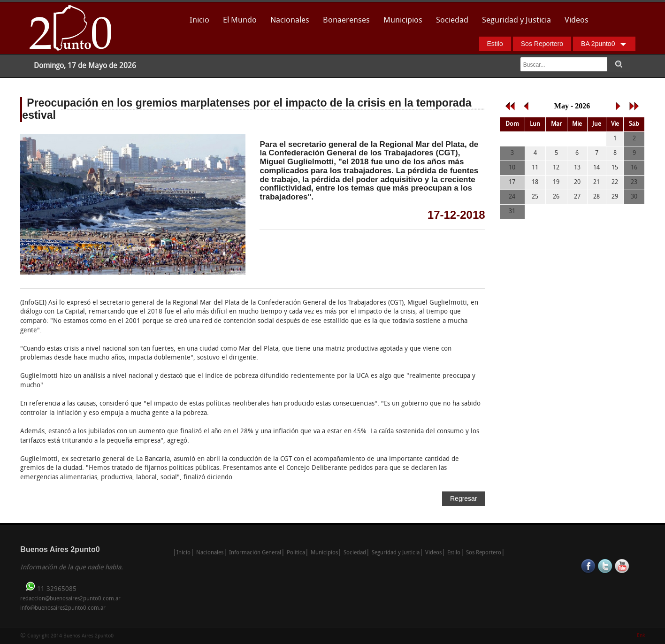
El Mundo (240, 20)
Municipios (403, 20)
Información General (255, 553)
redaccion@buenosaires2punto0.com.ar (70, 599)
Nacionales (290, 20)
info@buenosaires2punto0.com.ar (63, 608)
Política (296, 553)
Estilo (495, 44)
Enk (641, 636)
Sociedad (452, 20)
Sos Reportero (542, 44)
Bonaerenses (344, 23)
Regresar (464, 498)
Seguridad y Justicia (516, 20)
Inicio (199, 20)
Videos (577, 20)
